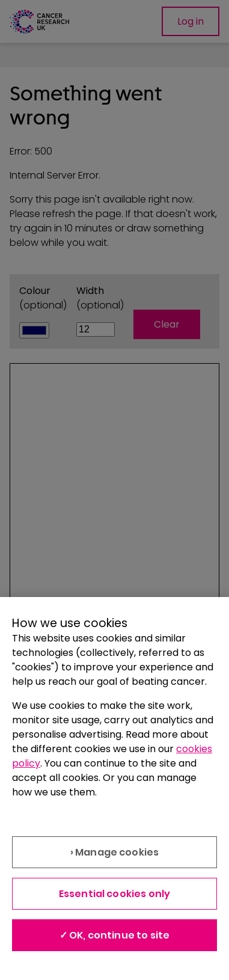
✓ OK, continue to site (115, 935)
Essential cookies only (115, 894)
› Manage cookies (115, 852)
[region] (114, 789)
